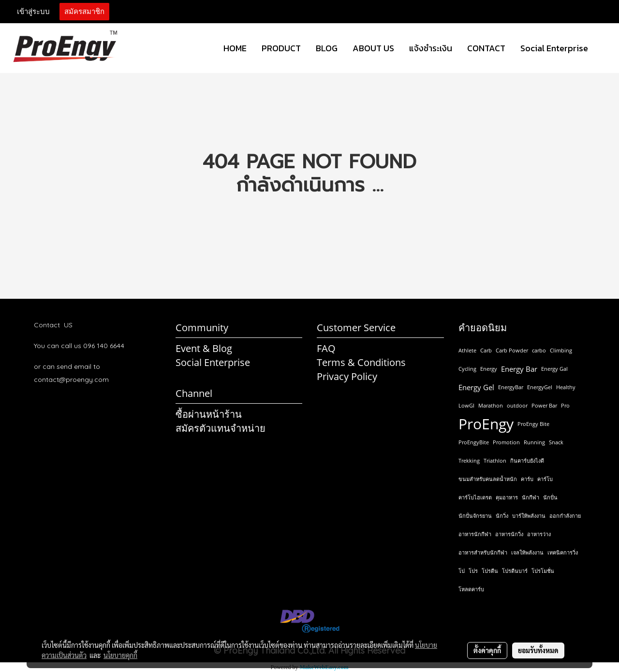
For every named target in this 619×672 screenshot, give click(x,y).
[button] (604, 48)
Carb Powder (512, 350)
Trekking (469, 460)
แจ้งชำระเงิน (431, 48)
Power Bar (544, 405)
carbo (539, 350)
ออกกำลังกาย (565, 516)
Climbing (561, 350)
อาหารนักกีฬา (475, 534)
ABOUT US (373, 48)
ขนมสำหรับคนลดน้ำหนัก (488, 479)
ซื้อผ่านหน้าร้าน (209, 414)
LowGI (466, 405)
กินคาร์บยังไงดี (527, 460)
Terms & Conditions (361, 362)
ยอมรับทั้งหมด (538, 650)
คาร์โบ (545, 479)
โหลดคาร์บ (471, 589)
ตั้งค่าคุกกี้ (487, 650)
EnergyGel (540, 387)
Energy (489, 369)
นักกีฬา (531, 497)
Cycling (467, 369)
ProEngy (486, 424)
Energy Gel (476, 387)
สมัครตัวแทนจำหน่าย (221, 428)
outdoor (517, 405)
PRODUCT (281, 48)
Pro (565, 405)
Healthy (566, 387)
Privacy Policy (347, 376)
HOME (235, 48)
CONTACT (486, 48)
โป (462, 571)
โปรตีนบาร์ (515, 571)
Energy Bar (519, 369)
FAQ (326, 348)
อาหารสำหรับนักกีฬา (483, 552)
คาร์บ (527, 479)
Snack (556, 442)
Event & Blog (204, 348)
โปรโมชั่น (543, 571)
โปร (473, 571)
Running (534, 442)
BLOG (327, 48)
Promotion (506, 442)
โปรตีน (490, 571)
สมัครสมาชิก (84, 12)
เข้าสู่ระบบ (33, 12)
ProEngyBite (474, 442)
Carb (486, 350)
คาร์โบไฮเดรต (475, 497)
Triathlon (495, 460)
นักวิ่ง (502, 516)
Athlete (467, 350)
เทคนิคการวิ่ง (563, 552)
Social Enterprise (554, 48)
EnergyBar (511, 387)
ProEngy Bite (533, 424)
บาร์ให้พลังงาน (529, 516)
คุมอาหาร (507, 497)
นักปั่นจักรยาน (475, 516)
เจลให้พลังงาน (527, 552)
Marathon (491, 405)
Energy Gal (554, 369)
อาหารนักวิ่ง (509, 534)
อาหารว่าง (539, 534)
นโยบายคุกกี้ (120, 655)
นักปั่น (550, 497)
